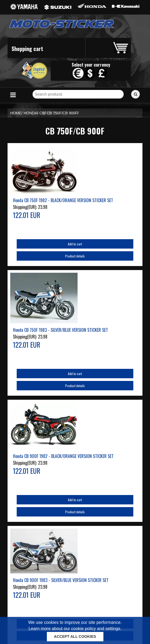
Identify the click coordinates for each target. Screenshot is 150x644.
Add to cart (75, 244)
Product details (75, 256)
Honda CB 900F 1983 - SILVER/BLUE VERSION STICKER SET (61, 580)
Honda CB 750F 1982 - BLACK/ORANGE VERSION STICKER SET (63, 200)
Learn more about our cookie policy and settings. (75, 629)
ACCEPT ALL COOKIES (75, 636)
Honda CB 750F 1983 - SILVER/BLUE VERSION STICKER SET (60, 330)
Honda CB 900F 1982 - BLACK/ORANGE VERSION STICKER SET (63, 456)
